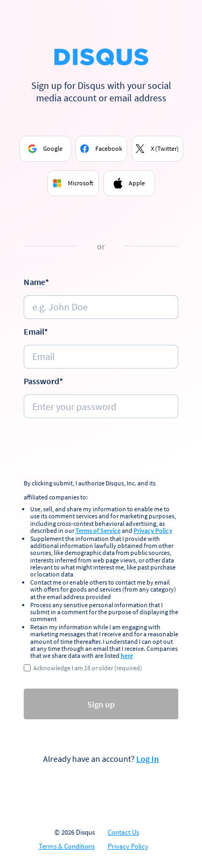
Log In (148, 759)
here (127, 655)
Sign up (101, 704)
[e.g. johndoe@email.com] (101, 357)
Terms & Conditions (67, 846)
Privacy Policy (153, 530)
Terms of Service (98, 530)
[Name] (101, 307)
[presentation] (106, 450)
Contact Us (123, 832)
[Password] (101, 406)
